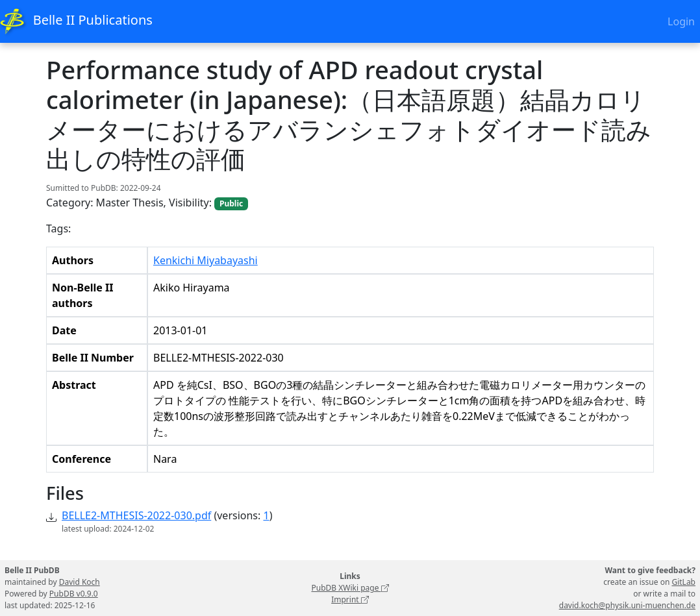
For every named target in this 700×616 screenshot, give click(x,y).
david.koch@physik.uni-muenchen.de (627, 605)
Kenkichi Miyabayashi (206, 260)
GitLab (683, 582)
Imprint (350, 599)
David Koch (80, 582)
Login (681, 21)
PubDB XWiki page (350, 588)
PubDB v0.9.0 (74, 594)
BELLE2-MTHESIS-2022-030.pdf (136, 515)
